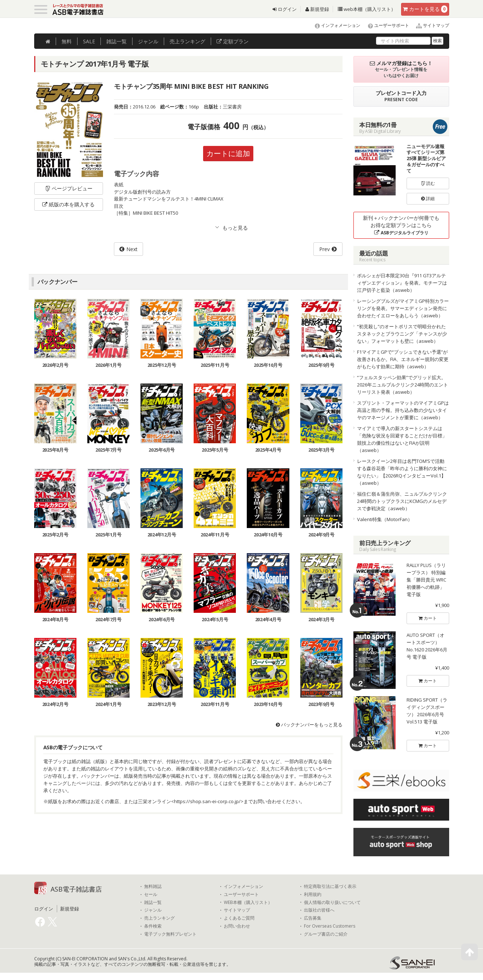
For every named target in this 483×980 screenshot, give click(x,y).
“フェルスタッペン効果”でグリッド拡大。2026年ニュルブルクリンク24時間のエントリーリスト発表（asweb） (403, 385)
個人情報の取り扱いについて (332, 902)
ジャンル (148, 41)
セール (151, 894)
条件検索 (153, 926)
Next (132, 249)
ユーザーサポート (385, 25)
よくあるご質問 (239, 918)
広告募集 (313, 918)
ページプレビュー (69, 188)
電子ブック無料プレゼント (170, 934)
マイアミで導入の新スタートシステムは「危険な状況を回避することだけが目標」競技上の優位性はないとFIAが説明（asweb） (402, 439)
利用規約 (313, 894)
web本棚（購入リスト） (367, 9)
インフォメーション (334, 25)
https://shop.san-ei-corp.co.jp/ (207, 802)
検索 (438, 41)
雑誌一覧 (153, 902)
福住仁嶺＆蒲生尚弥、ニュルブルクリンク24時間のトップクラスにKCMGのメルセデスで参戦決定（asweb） (402, 501)
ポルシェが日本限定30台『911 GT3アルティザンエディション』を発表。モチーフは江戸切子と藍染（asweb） (402, 283)
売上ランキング (159, 918)
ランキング (187, 41)
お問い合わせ (237, 926)
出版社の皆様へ (319, 910)
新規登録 (317, 9)
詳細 (428, 199)
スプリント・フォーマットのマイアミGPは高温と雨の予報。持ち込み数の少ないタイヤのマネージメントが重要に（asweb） (403, 410)
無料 (67, 41)
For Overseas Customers (330, 926)
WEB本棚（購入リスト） (248, 902)
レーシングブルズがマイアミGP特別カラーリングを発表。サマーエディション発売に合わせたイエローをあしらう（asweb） (403, 308)
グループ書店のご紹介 (326, 934)
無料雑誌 (153, 886)
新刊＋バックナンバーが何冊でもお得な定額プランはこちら (401, 225)
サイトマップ (430, 25)
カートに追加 (228, 153)
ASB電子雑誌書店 (76, 889)
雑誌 (116, 41)
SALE (89, 41)
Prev (324, 249)
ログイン (285, 9)
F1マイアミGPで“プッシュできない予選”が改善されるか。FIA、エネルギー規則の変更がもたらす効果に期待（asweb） (403, 359)
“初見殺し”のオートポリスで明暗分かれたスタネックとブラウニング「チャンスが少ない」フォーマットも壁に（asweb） (402, 334)
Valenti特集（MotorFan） (385, 519)
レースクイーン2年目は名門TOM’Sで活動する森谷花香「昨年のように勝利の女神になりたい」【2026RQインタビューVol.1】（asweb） (402, 472)
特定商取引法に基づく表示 (330, 886)
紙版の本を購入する (68, 204)
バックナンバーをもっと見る (309, 725)
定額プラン (233, 41)
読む (428, 183)
